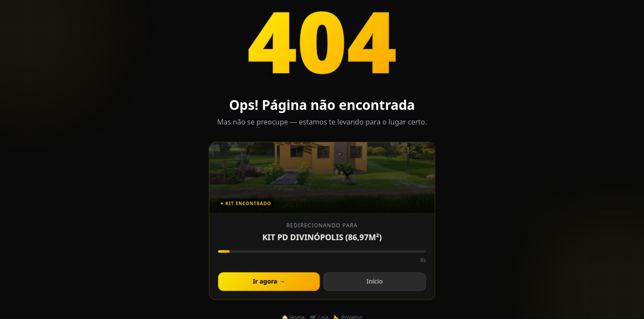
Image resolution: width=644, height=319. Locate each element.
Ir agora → (270, 282)
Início (374, 282)
